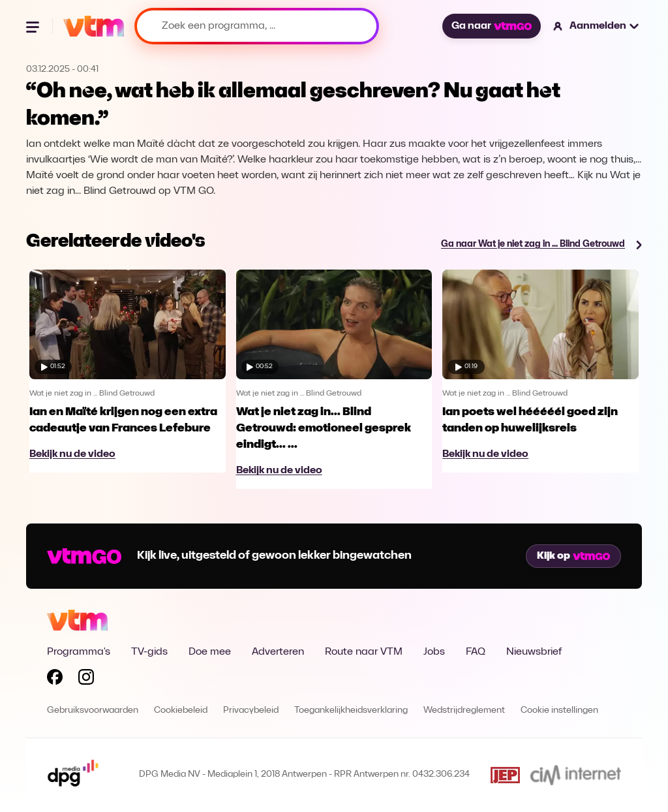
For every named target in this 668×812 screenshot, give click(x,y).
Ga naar (491, 26)
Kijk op (573, 556)
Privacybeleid (251, 710)
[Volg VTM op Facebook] (55, 679)
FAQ (476, 652)
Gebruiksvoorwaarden (93, 710)
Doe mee (210, 652)
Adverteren (278, 652)
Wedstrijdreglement (464, 710)
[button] (597, 26)
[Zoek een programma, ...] (257, 26)
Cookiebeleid (181, 710)
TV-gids (149, 652)
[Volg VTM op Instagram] (86, 679)
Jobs (434, 652)
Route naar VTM (364, 652)
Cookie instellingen (559, 710)
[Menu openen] (34, 26)
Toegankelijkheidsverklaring (351, 710)
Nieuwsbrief (534, 652)
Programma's (79, 652)
